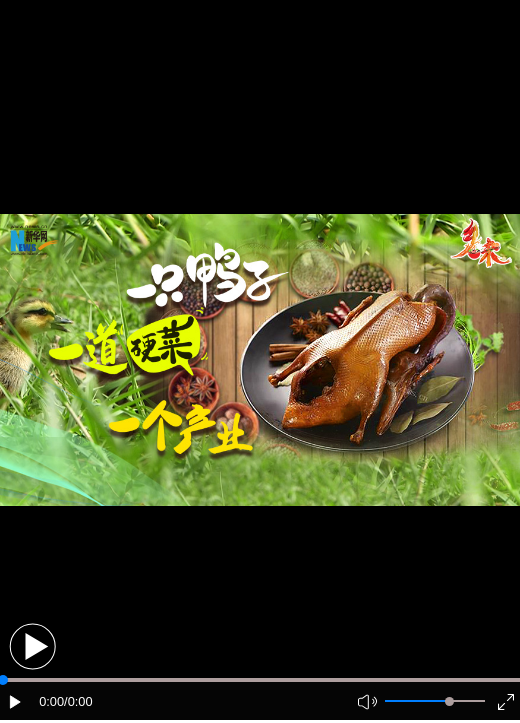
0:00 (51, 701)
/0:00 (78, 701)
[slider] (449, 701)
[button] (32, 646)
